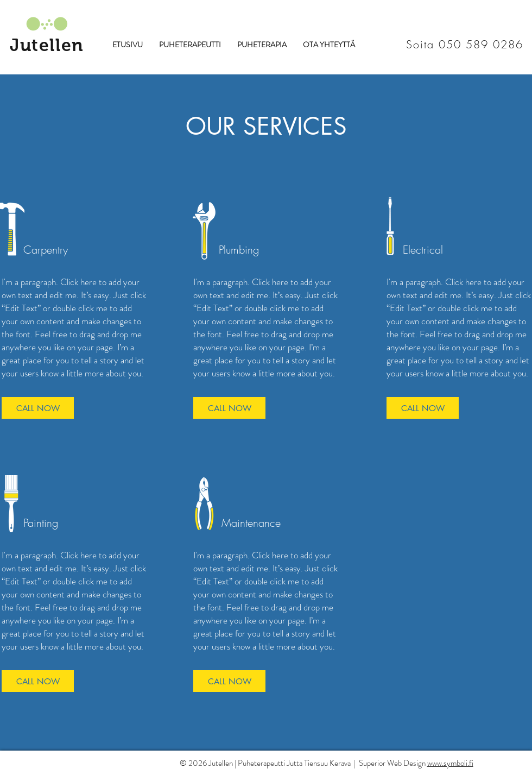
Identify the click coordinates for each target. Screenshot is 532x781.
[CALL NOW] (38, 408)
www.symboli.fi (450, 763)
